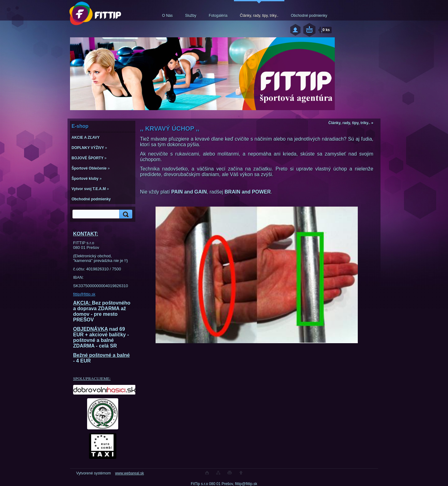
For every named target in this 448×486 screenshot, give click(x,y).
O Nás (167, 16)
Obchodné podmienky (309, 16)
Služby (191, 16)
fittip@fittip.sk (84, 294)
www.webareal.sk (130, 473)
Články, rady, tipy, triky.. (259, 16)
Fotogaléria (218, 16)
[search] (125, 214)
